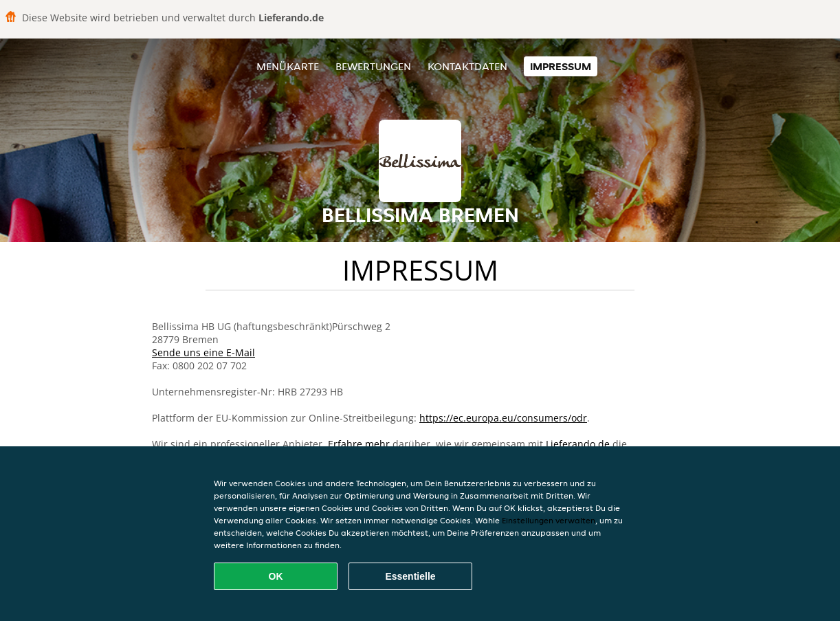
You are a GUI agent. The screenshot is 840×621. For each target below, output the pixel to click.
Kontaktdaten (467, 66)
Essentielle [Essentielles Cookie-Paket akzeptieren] (410, 576)
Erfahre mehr (359, 444)
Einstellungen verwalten (549, 520)
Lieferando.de (578, 444)
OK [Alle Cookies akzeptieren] (276, 576)
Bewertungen (373, 66)
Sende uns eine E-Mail (203, 352)
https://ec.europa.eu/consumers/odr (503, 418)
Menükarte (288, 66)
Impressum (561, 66)
